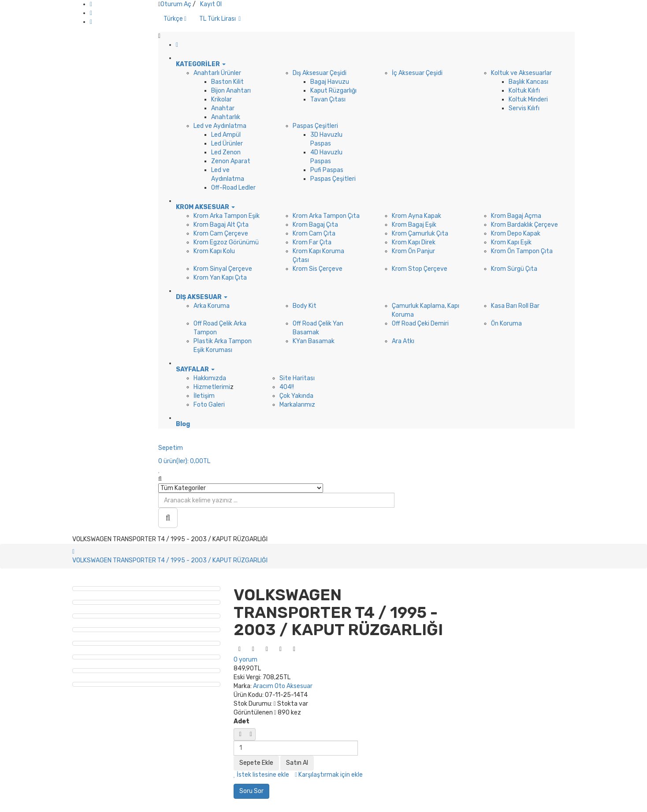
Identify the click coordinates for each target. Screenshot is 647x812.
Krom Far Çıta (312, 242)
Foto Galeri (209, 405)
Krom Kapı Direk (414, 242)
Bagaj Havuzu (330, 82)
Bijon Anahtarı (231, 91)
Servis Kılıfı (524, 108)
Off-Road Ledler (233, 188)
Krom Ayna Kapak (416, 216)
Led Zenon (226, 152)
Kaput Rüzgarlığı (333, 91)
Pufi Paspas (327, 170)
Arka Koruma (212, 306)
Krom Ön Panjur (413, 251)
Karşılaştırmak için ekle (329, 775)
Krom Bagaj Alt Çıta (221, 225)
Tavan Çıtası (328, 99)
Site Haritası (297, 378)
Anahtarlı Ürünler (217, 73)
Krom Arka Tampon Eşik (227, 216)
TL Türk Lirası (220, 19)
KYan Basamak (314, 341)
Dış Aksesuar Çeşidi (320, 73)
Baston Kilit (227, 82)
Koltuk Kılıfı (524, 91)
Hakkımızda (210, 378)
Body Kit (305, 306)
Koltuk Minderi (528, 99)
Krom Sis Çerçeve (318, 269)
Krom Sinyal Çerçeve (223, 269)
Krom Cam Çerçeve (221, 234)
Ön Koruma (506, 324)
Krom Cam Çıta (314, 234)
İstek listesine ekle (262, 775)
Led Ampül (226, 135)
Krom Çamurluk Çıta (420, 234)
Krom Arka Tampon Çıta (326, 216)
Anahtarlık (226, 117)
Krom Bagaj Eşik (414, 225)
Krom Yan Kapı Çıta (220, 278)
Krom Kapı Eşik (511, 242)
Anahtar (223, 108)
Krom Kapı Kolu (214, 251)
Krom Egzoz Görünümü (226, 242)
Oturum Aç (176, 4)
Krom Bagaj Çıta (315, 225)
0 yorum (245, 660)
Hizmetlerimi (212, 387)
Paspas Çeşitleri (315, 126)
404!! (287, 387)
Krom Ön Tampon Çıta (522, 251)
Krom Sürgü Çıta (514, 269)
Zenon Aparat (231, 161)
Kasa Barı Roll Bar (515, 306)
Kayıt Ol (211, 4)
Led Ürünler (227, 144)
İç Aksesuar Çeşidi (417, 73)
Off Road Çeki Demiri (420, 324)
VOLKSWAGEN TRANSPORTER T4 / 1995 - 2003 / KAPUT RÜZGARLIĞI (170, 560)
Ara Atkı (403, 341)
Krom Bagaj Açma (516, 216)
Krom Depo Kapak (516, 234)
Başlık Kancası (528, 82)
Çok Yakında (296, 396)
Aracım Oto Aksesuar (283, 686)
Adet (242, 721)
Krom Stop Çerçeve (420, 269)
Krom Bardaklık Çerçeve (524, 225)
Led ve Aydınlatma (220, 126)
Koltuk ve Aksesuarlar (521, 73)
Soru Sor (251, 791)
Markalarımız (297, 405)
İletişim (204, 396)
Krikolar (221, 99)
